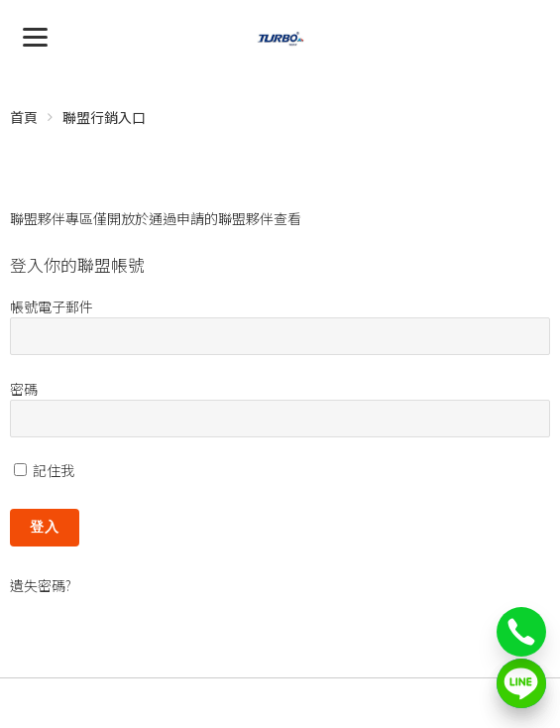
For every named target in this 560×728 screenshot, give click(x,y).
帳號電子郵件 (52, 306)
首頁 (24, 117)
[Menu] (35, 35)
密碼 (24, 389)
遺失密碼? (41, 585)
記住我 (44, 470)
